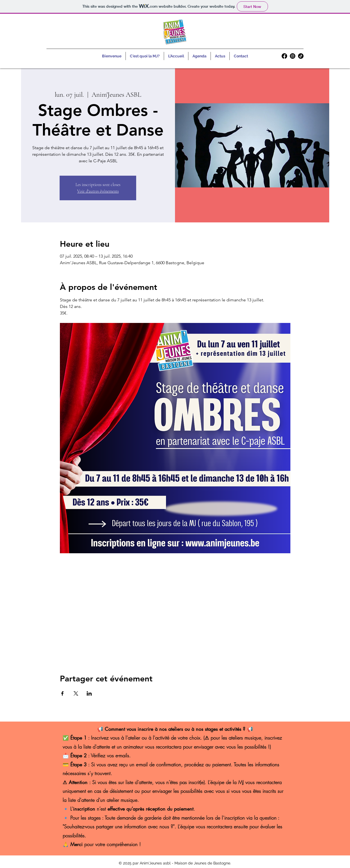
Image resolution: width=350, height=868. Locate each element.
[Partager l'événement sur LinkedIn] (89, 693)
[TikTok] (301, 56)
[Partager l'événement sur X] (76, 693)
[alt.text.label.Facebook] (284, 56)
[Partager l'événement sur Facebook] (62, 693)
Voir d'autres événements (98, 191)
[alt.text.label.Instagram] (293, 56)
